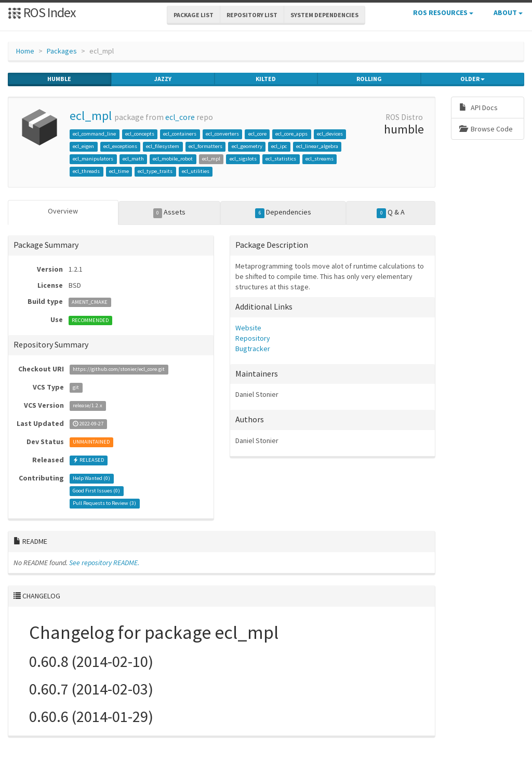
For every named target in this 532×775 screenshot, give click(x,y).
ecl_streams (320, 159)
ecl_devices (330, 134)
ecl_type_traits (155, 171)
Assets (170, 212)
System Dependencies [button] (324, 15)
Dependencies (283, 212)
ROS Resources (443, 12)
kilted (266, 79)
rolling (369, 79)
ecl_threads (86, 171)
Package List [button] (194, 15)
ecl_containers (180, 134)
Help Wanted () (91, 479)
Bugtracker (253, 349)
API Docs (478, 108)
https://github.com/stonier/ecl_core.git (119, 370)
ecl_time (119, 171)
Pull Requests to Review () (104, 504)
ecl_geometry (247, 146)
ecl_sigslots (243, 159)
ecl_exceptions (120, 146)
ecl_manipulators (93, 159)
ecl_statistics (281, 159)
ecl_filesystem (163, 146)
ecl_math (133, 159)
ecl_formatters (205, 146)
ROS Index (42, 12)
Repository (253, 338)
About (508, 12)
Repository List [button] (252, 15)
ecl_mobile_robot (173, 159)
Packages (62, 51)
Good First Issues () (96, 491)
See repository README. (104, 563)
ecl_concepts (140, 134)
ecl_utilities (196, 171)
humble (59, 79)
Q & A (391, 212)
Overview (63, 211)
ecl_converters (222, 134)
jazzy (163, 79)
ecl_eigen (83, 146)
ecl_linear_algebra (317, 146)
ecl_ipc (279, 146)
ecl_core (180, 117)
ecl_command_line (94, 134)
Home (25, 51)
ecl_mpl (91, 116)
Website (248, 328)
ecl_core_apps (291, 134)
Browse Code (486, 129)
